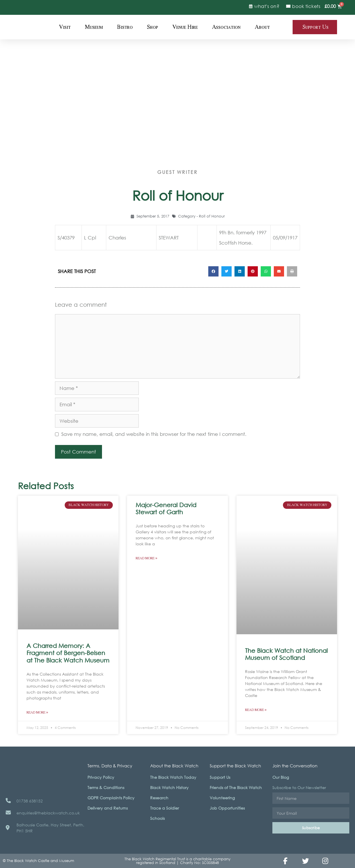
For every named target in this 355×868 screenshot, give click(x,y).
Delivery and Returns (108, 808)
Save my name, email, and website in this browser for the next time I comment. (154, 434)
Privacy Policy (101, 777)
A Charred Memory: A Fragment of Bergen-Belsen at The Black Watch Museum (68, 653)
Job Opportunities (227, 808)
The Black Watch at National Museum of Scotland (286, 654)
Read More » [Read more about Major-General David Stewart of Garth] (146, 558)
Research (159, 798)
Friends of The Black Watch (236, 787)
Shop (153, 27)
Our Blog (281, 777)
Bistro (125, 27)
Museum (94, 27)
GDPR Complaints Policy (111, 798)
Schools (157, 818)
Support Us (220, 777)
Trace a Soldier (165, 808)
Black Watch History (169, 787)
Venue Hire (185, 27)
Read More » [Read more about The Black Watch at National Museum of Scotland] (256, 710)
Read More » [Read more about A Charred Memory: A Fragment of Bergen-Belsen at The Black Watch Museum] (37, 713)
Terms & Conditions (106, 787)
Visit (65, 27)
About (262, 27)
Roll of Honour (212, 216)
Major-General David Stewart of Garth (166, 508)
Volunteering (222, 798)
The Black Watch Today (173, 777)
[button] (213, 271)
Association (226, 27)
